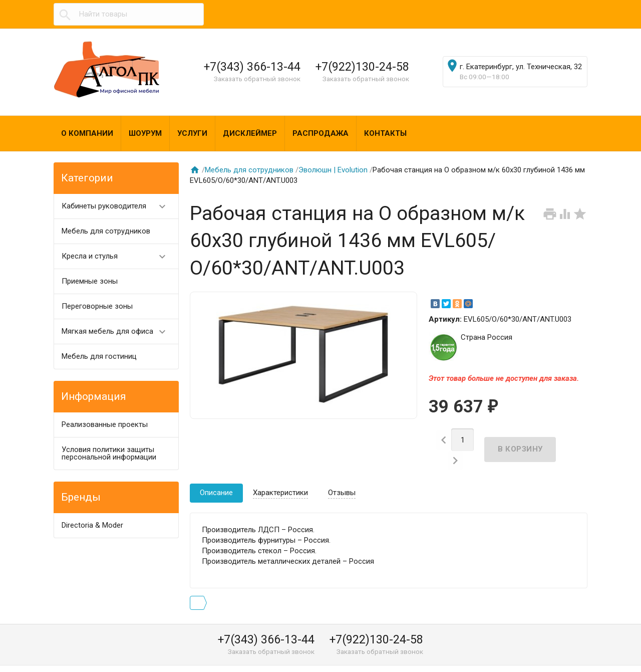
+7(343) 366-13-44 (252, 67)
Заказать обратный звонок (257, 79)
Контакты (385, 133)
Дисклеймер (250, 133)
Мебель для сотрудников (106, 231)
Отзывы (342, 477)
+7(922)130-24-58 (362, 67)
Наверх (599, 653)
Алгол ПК (78, 660)
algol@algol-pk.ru (421, 660)
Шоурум (145, 133)
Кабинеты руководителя (118, 206)
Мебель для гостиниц (99, 356)
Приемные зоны (90, 281)
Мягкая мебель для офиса (118, 331)
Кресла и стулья (118, 256)
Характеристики (280, 477)
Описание (216, 477)
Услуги (192, 133)
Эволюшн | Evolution (333, 170)
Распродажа (320, 133)
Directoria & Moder (92, 525)
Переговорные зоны (97, 306)
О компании (87, 133)
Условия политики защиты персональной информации (109, 453)
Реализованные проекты (105, 424)
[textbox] (129, 14)
